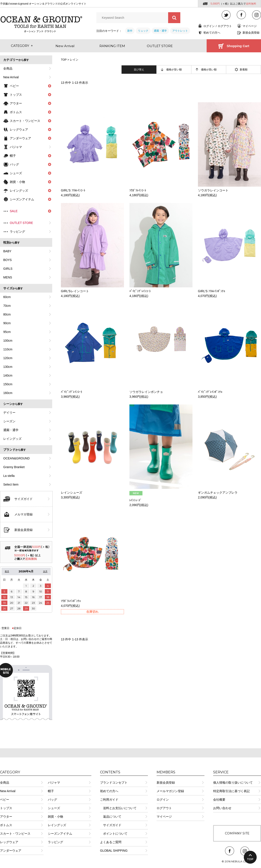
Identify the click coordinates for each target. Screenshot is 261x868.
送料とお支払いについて (118, 808)
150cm (8, 384)
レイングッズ (12, 439)
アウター (6, 817)
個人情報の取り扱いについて (233, 783)
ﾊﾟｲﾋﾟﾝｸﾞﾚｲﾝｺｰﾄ (140, 291)
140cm (8, 375)
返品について (111, 817)
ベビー (5, 800)
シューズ (54, 808)
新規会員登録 (251, 33)
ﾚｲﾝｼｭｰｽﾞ (136, 500)
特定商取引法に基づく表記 (231, 791)
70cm (7, 306)
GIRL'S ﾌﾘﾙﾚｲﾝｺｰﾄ (73, 190)
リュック (143, 31)
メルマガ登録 (23, 514)
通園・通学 (160, 31)
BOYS (8, 260)
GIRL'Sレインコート (75, 291)
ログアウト (225, 26)
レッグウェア (9, 842)
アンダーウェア (11, 851)
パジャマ (16, 147)
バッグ (52, 800)
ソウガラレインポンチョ (146, 392)
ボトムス (6, 825)
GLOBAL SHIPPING (114, 851)
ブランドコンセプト (114, 783)
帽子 (51, 791)
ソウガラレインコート (213, 190)
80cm (7, 314)
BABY (7, 251)
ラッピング (17, 232)
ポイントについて (114, 834)
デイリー (9, 413)
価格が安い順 (174, 70)
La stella (9, 476)
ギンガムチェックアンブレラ (218, 493)
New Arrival (11, 77)
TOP (64, 60)
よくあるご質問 (111, 842)
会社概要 (219, 800)
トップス (6, 808)
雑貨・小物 (55, 817)
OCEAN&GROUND (16, 458)
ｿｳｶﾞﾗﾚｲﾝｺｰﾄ (138, 190)
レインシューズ (72, 493)
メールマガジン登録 (170, 791)
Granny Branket (14, 467)
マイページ (250, 26)
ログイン (209, 26)
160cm (8, 393)
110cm (8, 349)
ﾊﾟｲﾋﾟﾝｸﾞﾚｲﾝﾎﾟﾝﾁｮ (210, 392)
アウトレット (180, 31)
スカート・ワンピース (15, 834)
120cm (8, 358)
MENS (8, 277)
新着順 (244, 70)
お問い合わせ (222, 808)
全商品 (8, 68)
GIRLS (8, 269)
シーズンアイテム (60, 834)
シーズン (9, 421)
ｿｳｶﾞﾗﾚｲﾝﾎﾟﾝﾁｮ (71, 601)
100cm (8, 341)
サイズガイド (23, 499)
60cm (7, 297)
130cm (8, 367)
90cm (7, 323)
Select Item (11, 484)
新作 (130, 31)
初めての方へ (212, 33)
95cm (7, 332)
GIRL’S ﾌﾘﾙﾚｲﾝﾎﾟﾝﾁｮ (212, 291)
